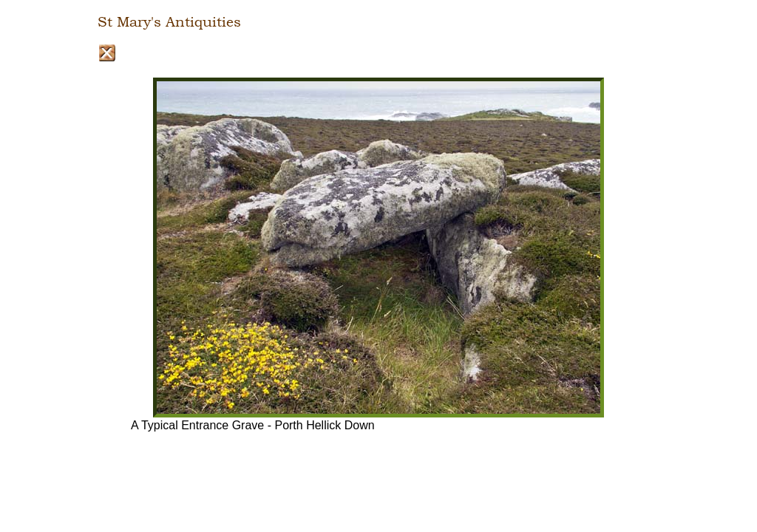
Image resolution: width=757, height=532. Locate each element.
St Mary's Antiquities (169, 22)
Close (107, 53)
